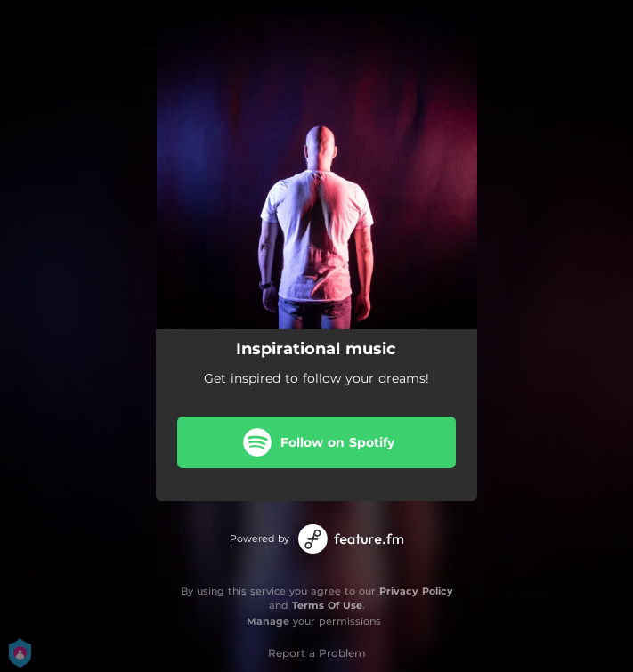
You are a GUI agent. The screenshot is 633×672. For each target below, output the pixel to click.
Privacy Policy (416, 591)
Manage (268, 621)
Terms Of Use (327, 605)
